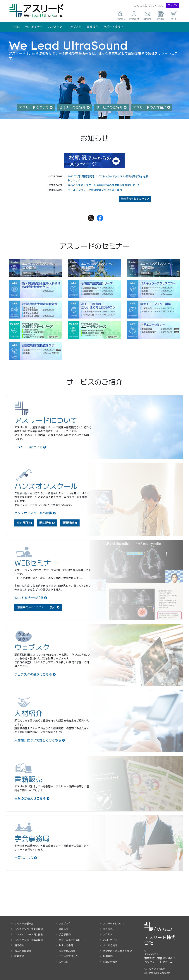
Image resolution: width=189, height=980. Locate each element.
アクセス (106, 935)
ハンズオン (55, 27)
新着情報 (18, 956)
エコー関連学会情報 (68, 940)
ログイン (173, 5)
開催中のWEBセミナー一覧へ (38, 607)
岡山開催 (47, 523)
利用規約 (106, 956)
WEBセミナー (34, 27)
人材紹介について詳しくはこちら (40, 740)
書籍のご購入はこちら (32, 799)
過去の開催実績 (21, 951)
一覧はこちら (26, 858)
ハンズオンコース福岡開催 (27, 940)
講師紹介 (18, 945)
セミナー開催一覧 (23, 924)
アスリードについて (36, 107)
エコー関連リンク (67, 956)
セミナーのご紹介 (74, 107)
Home (16, 27)
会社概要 (106, 929)
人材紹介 (62, 962)
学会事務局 (63, 935)
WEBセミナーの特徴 (31, 598)
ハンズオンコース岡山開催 (27, 935)
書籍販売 (92, 27)
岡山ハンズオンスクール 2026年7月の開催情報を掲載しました (104, 185)
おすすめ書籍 (64, 945)
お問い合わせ (109, 962)
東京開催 (24, 523)
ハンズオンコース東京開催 (27, 929)
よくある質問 (109, 945)
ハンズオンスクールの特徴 (35, 513)
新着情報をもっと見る (135, 199)
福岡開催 (70, 523)
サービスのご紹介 (111, 107)
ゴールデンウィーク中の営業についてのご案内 (95, 190)
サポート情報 (113, 27)
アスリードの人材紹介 (152, 107)
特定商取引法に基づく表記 (116, 951)
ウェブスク (74, 27)
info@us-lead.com (160, 973)
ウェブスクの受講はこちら (35, 675)
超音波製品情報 (66, 951)
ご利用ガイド (109, 940)
